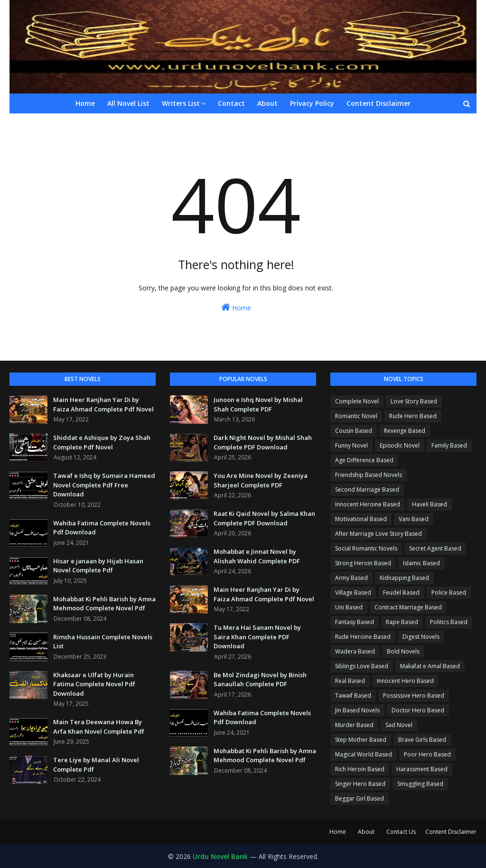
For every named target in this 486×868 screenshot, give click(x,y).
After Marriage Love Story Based (379, 534)
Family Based (449, 445)
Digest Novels (421, 637)
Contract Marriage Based (408, 607)
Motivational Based (361, 519)
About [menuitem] (267, 103)
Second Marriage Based (367, 490)
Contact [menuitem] (231, 103)
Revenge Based (405, 431)
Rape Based (402, 622)
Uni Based (349, 607)
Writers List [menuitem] (181, 103)
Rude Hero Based (413, 416)
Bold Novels (403, 651)
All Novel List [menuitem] (128, 103)
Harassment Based (422, 769)
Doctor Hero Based (418, 710)
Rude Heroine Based (363, 637)
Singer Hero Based (360, 784)
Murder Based (354, 725)
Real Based (350, 681)
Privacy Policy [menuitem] (312, 103)
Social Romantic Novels (366, 548)
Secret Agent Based (435, 548)
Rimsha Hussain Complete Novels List (103, 642)
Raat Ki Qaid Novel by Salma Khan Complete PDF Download (264, 518)
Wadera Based (355, 651)
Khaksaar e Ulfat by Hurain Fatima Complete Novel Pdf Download (94, 684)
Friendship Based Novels (369, 475)
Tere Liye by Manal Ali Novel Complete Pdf (96, 765)
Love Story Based (414, 401)
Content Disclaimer (451, 832)
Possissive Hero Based (414, 695)
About (366, 832)
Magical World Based (364, 754)
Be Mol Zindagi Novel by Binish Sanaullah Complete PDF (260, 680)
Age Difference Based (364, 460)
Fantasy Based (355, 622)
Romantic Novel (356, 416)
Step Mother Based (361, 740)
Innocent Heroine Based (368, 504)
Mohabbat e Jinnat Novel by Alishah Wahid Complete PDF (257, 556)
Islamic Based (421, 563)
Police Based (449, 593)
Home (236, 307)
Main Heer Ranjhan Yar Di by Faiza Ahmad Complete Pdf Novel (103, 404)
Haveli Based (430, 504)
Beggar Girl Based (360, 798)
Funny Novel (351, 445)
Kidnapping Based (404, 578)
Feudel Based (401, 593)
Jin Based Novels (357, 710)
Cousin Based (354, 431)
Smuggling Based (420, 784)
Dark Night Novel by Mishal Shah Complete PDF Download (263, 442)
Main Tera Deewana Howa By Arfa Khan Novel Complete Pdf (99, 727)
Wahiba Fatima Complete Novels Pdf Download (102, 528)
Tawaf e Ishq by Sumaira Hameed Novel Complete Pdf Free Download (104, 485)
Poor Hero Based (427, 754)
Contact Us (401, 832)
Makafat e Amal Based (430, 666)
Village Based (353, 593)
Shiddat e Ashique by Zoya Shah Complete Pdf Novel (102, 442)
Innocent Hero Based (405, 681)
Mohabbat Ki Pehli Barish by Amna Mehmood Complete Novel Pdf (104, 604)
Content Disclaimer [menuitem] (379, 103)
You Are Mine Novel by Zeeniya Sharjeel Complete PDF (261, 480)
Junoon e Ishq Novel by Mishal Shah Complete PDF (258, 404)
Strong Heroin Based (363, 563)
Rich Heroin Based (360, 769)
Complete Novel (357, 401)
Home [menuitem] (85, 103)
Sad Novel (399, 725)
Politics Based (449, 622)
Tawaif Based (353, 695)
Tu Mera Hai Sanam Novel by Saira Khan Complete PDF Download (257, 637)
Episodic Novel (400, 445)
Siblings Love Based (362, 666)
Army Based (351, 578)
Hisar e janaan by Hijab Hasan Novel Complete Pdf (98, 566)
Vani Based (414, 519)
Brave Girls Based (422, 740)
